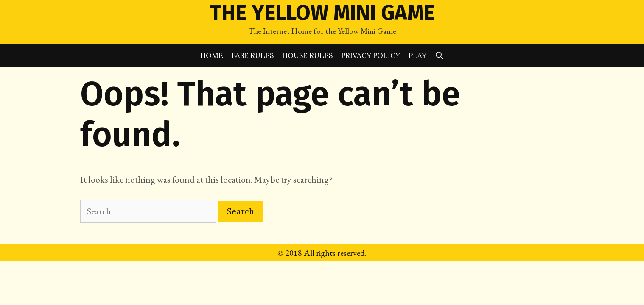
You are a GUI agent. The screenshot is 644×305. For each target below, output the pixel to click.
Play (417, 55)
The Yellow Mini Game (322, 13)
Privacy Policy (371, 55)
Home (212, 55)
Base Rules (253, 55)
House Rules (307, 55)
